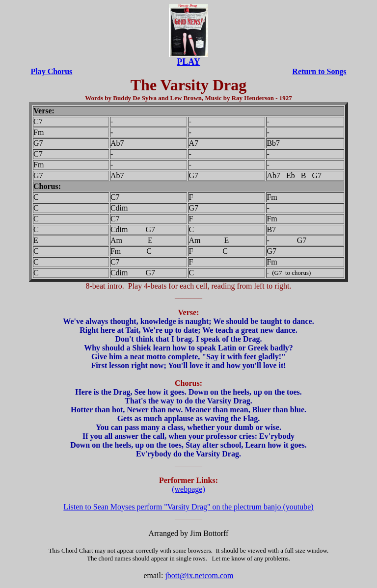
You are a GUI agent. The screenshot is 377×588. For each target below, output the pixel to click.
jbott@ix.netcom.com (199, 575)
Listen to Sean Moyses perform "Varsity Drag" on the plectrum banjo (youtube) (188, 507)
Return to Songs (319, 71)
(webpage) (188, 489)
